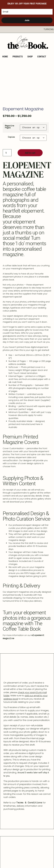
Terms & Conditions (29, 803)
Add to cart (30, 153)
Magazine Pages (10, 127)
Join (27, 20)
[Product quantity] (7, 153)
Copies (11, 137)
